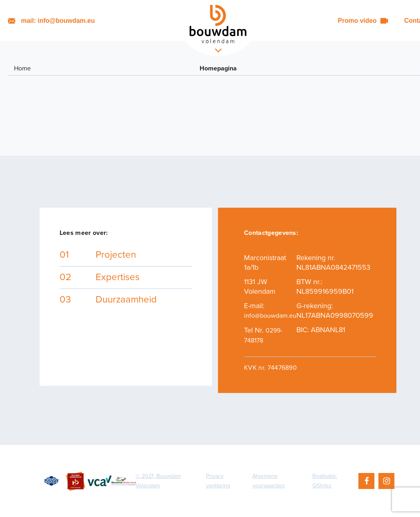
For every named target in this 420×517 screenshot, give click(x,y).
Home (22, 68)
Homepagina (218, 68)
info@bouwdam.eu (270, 316)
